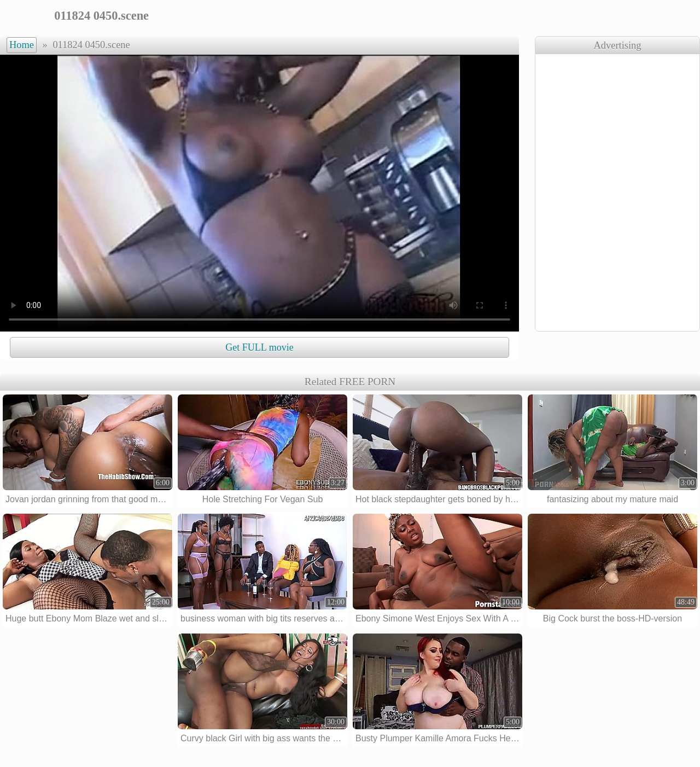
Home (22, 45)
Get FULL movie (259, 347)
